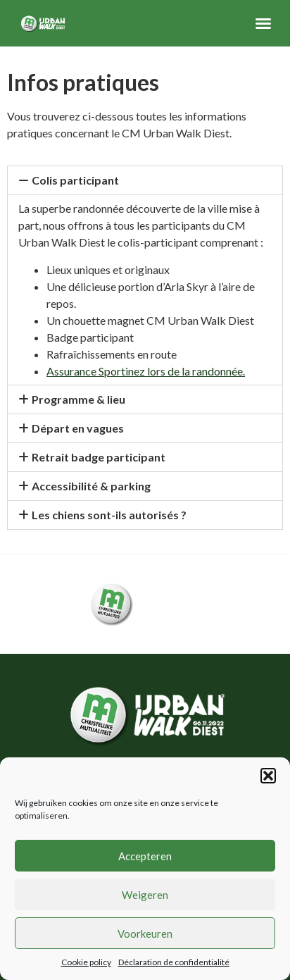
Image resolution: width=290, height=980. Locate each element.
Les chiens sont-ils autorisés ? (109, 515)
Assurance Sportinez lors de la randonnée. (146, 371)
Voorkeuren (145, 934)
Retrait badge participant (99, 457)
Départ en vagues (78, 428)
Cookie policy (86, 962)
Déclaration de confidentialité (174, 962)
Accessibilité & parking (91, 486)
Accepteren (145, 856)
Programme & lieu (78, 399)
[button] (268, 776)
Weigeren (145, 895)
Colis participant (75, 180)
